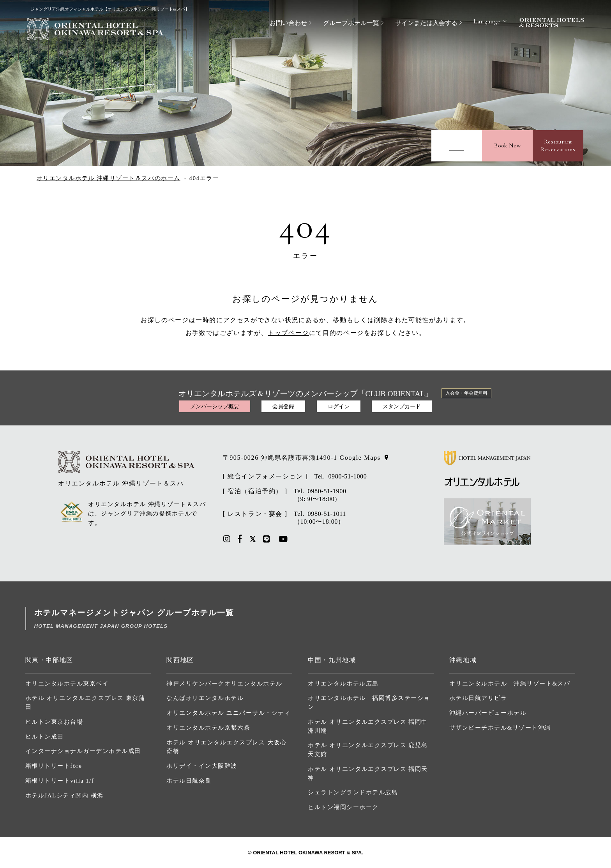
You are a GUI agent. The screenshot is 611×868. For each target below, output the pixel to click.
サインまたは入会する (426, 23)
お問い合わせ (288, 23)
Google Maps (360, 458)
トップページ (288, 333)
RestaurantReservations (558, 145)
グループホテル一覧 (351, 23)
